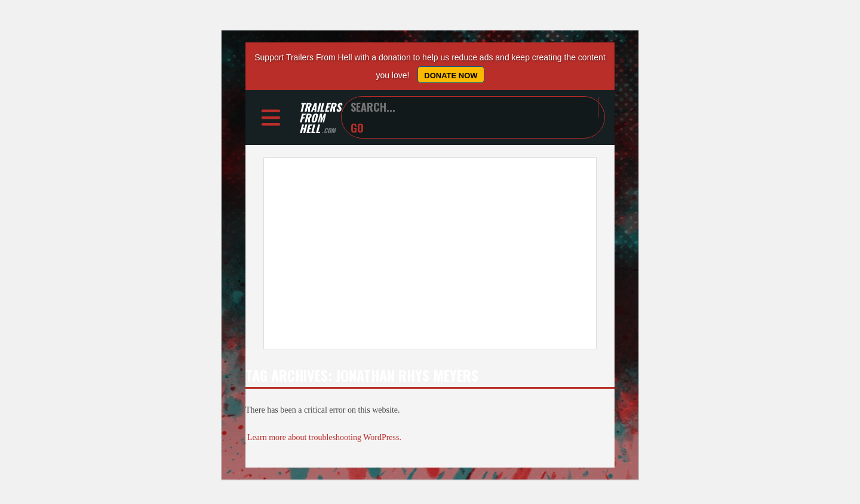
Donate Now (451, 76)
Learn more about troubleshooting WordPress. (324, 437)
